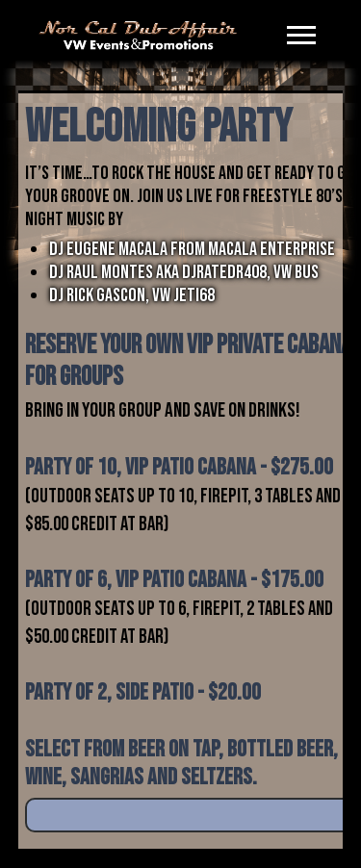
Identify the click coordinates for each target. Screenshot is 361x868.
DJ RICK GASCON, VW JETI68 (132, 295)
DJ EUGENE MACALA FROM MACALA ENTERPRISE (192, 249)
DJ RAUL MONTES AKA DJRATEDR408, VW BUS (184, 272)
